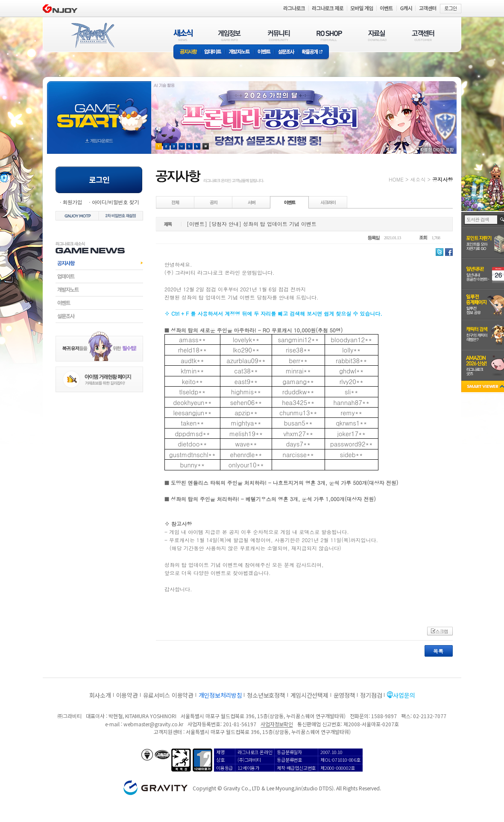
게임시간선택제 (309, 695)
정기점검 (371, 695)
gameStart (99, 110)
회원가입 (72, 202)
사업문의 (404, 695)
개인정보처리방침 (220, 695)
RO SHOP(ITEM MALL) (329, 35)
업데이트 (213, 52)
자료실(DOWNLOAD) (377, 35)
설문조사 (286, 52)
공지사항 (187, 52)
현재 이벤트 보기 (206, 146)
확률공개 (314, 52)
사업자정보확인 (277, 724)
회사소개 (100, 695)
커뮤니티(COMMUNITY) (279, 35)
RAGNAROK (92, 35)
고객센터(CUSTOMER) (423, 35)
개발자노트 (239, 52)
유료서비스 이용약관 (168, 695)
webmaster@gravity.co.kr (153, 724)
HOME (396, 179)
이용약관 (127, 695)
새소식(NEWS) (183, 35)
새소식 (418, 179)
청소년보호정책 (266, 695)
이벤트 (264, 52)
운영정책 (344, 695)
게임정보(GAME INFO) (230, 35)
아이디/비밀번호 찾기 (115, 202)
